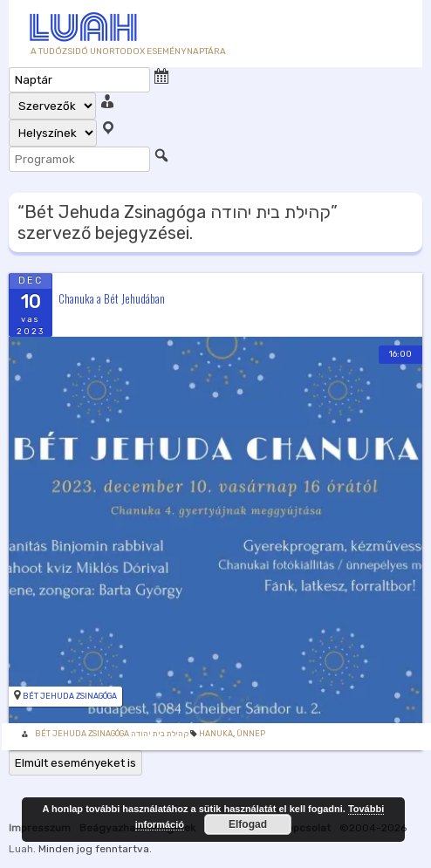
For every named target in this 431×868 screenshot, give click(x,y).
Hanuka (216, 734)
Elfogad (248, 824)
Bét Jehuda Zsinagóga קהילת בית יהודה (112, 734)
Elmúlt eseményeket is (75, 763)
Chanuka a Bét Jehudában (112, 297)
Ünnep (251, 734)
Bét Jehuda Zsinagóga (70, 696)
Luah (21, 849)
